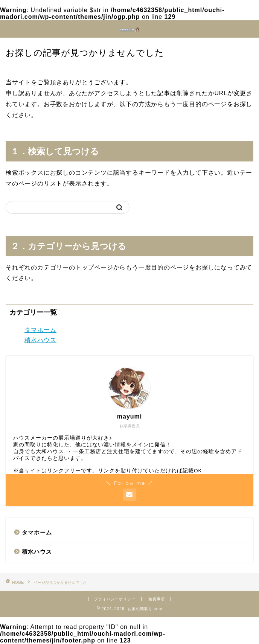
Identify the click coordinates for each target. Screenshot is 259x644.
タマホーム (40, 330)
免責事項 (157, 599)
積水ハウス (40, 340)
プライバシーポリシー (115, 599)
